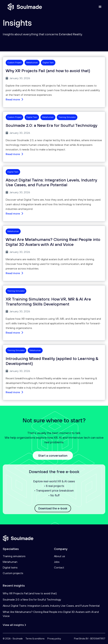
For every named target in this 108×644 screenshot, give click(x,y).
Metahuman (10, 562)
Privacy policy (54, 639)
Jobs (57, 562)
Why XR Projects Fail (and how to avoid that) (30, 593)
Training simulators (14, 556)
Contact (59, 567)
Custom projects (13, 573)
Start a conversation (53, 458)
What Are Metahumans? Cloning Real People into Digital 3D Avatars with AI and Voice (51, 614)
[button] (100, 7)
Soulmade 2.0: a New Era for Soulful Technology (32, 599)
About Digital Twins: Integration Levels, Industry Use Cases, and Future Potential (51, 606)
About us (60, 556)
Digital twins (10, 567)
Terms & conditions (35, 639)
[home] (24, 7)
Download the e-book (53, 511)
